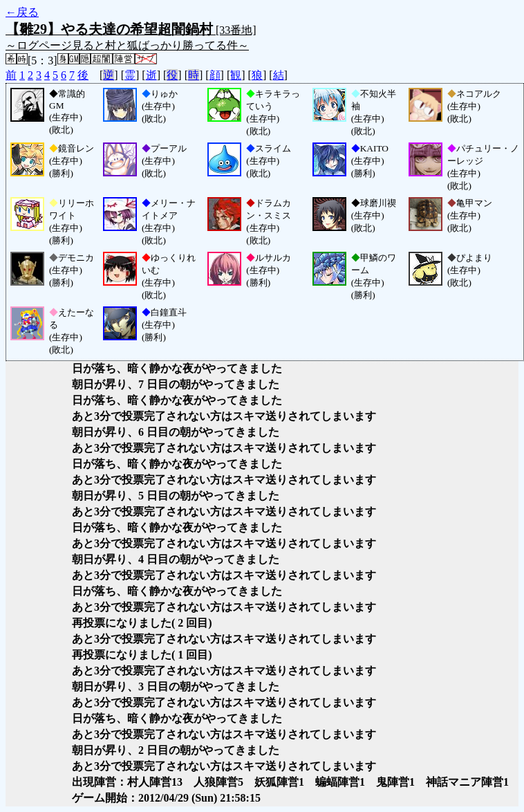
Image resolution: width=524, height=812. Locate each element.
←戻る (22, 12)
